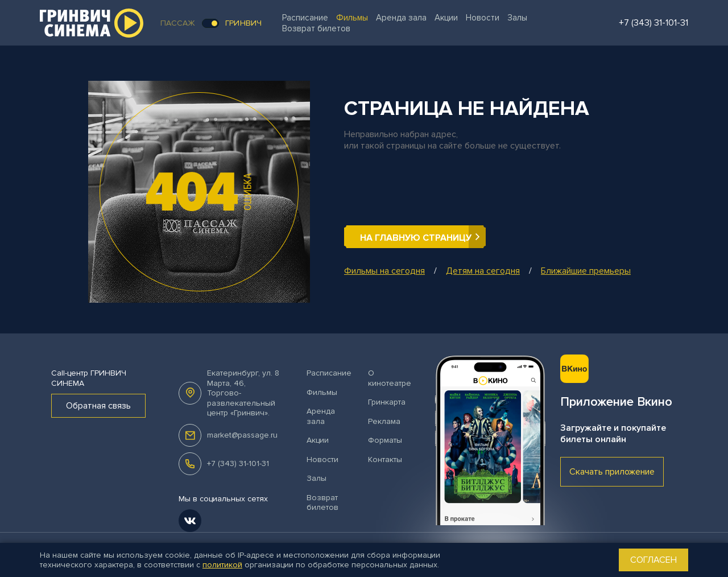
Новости (483, 18)
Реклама (384, 421)
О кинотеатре (390, 378)
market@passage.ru (242, 435)
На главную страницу (416, 238)
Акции (446, 18)
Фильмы (352, 18)
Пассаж (178, 23)
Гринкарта (387, 402)
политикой (222, 565)
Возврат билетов (316, 28)
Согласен (653, 560)
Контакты (385, 459)
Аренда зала (401, 18)
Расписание (305, 18)
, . (243, 393)
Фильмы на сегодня (384, 271)
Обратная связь (98, 406)
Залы (517, 18)
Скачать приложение (612, 472)
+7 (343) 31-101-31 (238, 463)
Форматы (385, 440)
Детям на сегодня (483, 271)
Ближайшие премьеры (586, 271)
